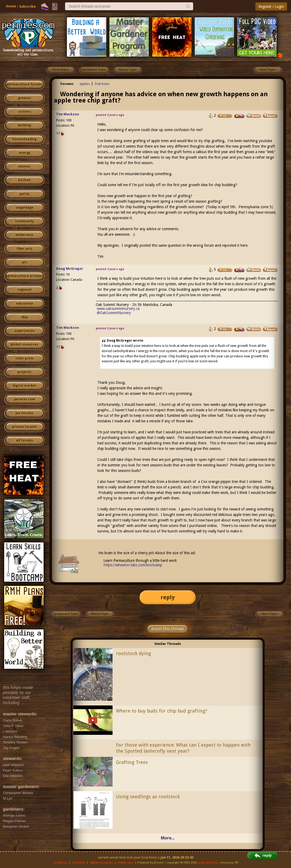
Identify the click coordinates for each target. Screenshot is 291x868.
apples (85, 84)
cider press (25, 358)
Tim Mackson (68, 114)
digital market (25, 386)
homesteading (25, 139)
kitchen (24, 180)
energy (25, 153)
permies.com (25, 399)
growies (25, 98)
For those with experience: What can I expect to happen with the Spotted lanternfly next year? (183, 748)
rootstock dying (133, 653)
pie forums (24, 413)
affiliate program (101, 863)
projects (24, 372)
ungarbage (25, 208)
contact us (60, 863)
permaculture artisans (25, 276)
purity (25, 194)
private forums (24, 427)
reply (168, 597)
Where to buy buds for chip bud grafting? (162, 711)
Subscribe (27, 6)
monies (24, 166)
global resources (24, 344)
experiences (25, 331)
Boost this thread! (168, 629)
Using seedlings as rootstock (148, 797)
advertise (79, 863)
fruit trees (102, 84)
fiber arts (24, 249)
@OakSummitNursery (114, 313)
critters (25, 112)
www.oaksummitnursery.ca (118, 309)
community (25, 221)
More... (168, 838)
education (25, 304)
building (24, 125)
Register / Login (271, 7)
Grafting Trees (132, 762)
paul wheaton (208, 863)
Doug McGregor (70, 269)
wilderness (24, 235)
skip (24, 317)
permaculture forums (25, 84)
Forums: (67, 84)
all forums (25, 440)
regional (25, 290)
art (24, 262)
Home (11, 6)
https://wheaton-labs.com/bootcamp (133, 565)
